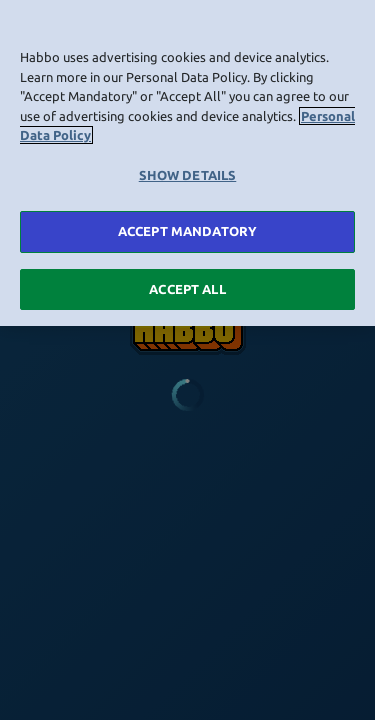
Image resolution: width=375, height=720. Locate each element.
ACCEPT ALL (187, 286)
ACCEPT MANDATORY (187, 228)
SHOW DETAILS (188, 172)
